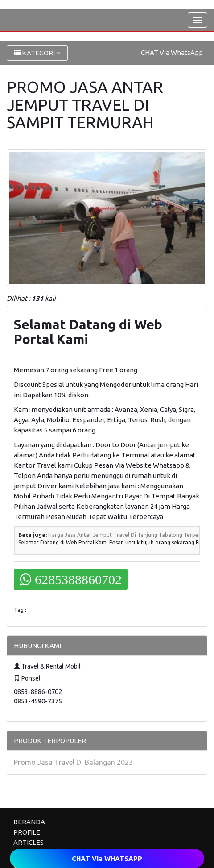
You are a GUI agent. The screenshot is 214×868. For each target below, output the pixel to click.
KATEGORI (37, 53)
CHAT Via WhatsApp (172, 52)
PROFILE (27, 832)
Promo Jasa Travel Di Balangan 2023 (73, 762)
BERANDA (29, 822)
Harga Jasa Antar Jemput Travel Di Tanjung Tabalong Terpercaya (130, 535)
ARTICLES (29, 842)
